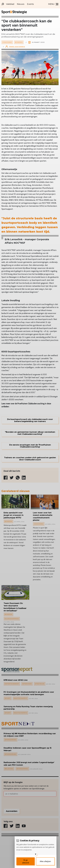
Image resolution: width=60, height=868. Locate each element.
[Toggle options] (36, 854)
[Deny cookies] (45, 861)
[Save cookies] (26, 861)
